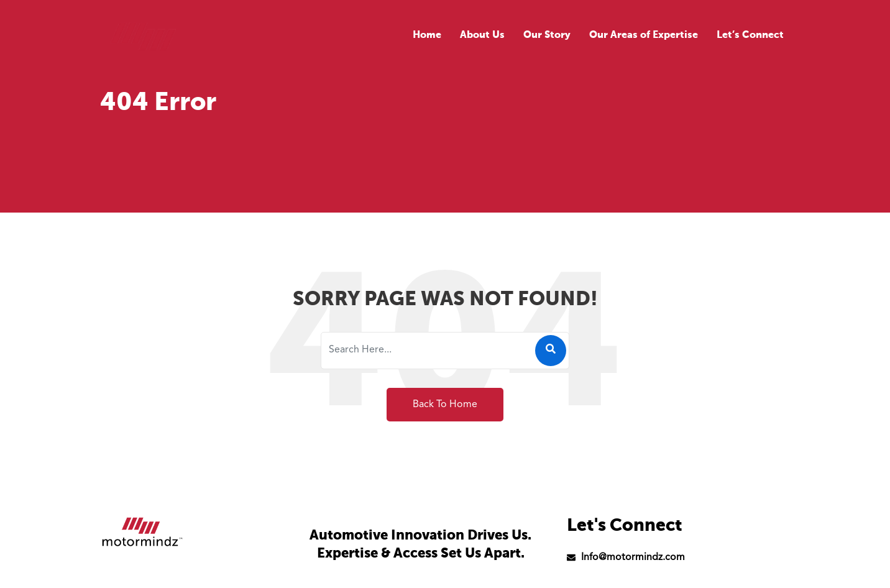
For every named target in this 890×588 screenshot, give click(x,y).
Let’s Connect (750, 35)
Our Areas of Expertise (644, 35)
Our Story (547, 35)
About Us (482, 35)
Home (427, 35)
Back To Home (445, 405)
